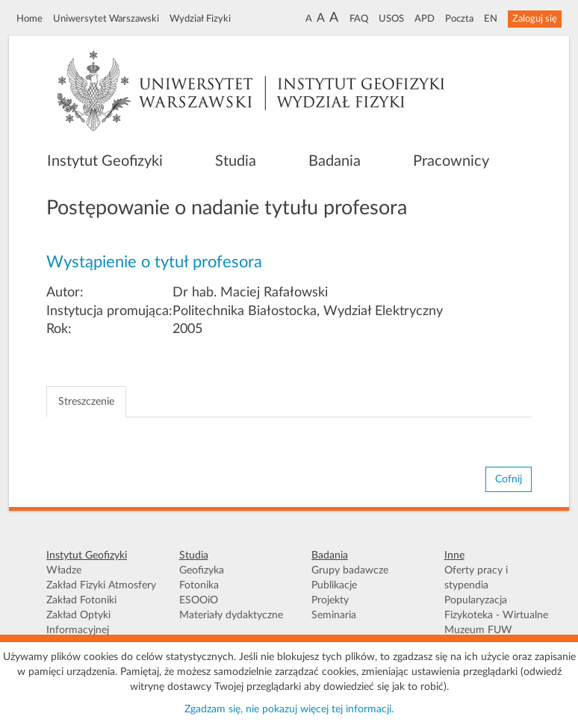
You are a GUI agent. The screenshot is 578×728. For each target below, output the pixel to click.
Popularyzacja (476, 600)
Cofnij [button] (509, 479)
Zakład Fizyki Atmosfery (101, 585)
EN (491, 19)
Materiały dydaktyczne (231, 615)
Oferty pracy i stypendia (476, 578)
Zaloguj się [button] (535, 19)
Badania (335, 161)
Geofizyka (202, 570)
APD (425, 19)
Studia (236, 161)
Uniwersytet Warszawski (106, 19)
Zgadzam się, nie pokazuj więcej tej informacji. (289, 709)
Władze (64, 570)
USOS (391, 19)
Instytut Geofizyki (105, 161)
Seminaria (334, 615)
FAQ (359, 19)
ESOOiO (199, 600)
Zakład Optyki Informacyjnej (78, 623)
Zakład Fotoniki (81, 600)
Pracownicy (451, 161)
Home (29, 19)
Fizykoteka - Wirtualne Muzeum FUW (496, 623)
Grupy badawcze (350, 570)
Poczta (459, 19)
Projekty (330, 600)
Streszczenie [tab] (86, 402)
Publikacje (334, 585)
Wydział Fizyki (200, 19)
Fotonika (199, 585)
